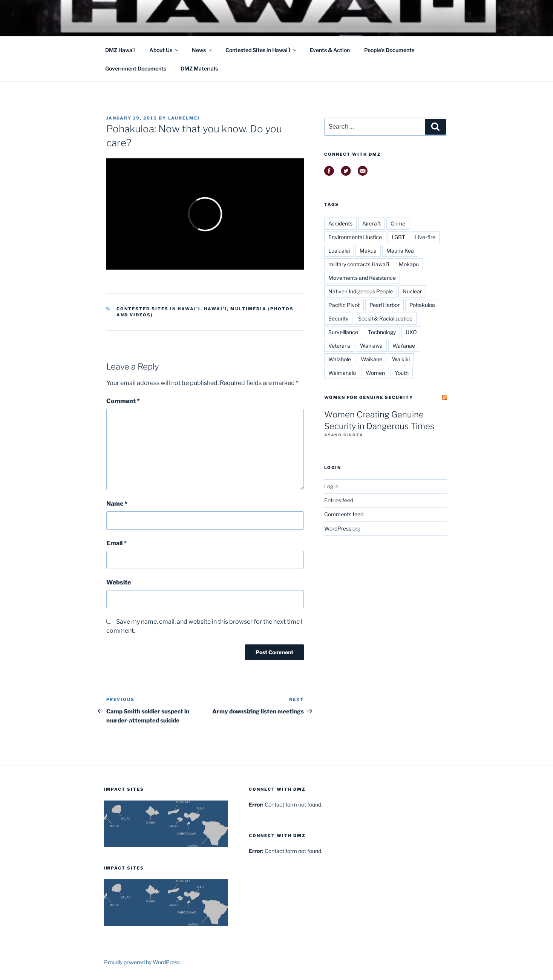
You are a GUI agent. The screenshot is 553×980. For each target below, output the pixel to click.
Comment (123, 401)
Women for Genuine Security (369, 397)
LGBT (398, 237)
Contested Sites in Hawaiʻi (261, 50)
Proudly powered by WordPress (142, 962)
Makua (368, 251)
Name (117, 504)
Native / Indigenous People (361, 291)
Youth (402, 373)
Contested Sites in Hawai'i (159, 309)
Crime (398, 223)
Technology (382, 332)
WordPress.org (342, 528)
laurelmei (184, 118)
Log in (331, 486)
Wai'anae (404, 346)
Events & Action (330, 50)
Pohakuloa (422, 305)
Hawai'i (215, 309)
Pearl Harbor (384, 305)
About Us (164, 50)
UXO (411, 332)
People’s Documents (389, 50)
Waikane (371, 359)
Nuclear (412, 291)
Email (116, 543)
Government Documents (136, 68)
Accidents (340, 223)
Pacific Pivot (344, 305)
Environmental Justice (355, 237)
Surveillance (343, 332)
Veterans (339, 346)
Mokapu (409, 264)
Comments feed (344, 514)
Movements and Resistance (362, 278)
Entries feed (339, 500)
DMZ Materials (199, 68)
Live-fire (425, 237)
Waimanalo (342, 373)
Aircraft (371, 223)
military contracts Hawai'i (359, 264)
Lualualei (339, 251)
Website (119, 582)
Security (338, 318)
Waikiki (401, 359)
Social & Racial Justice (385, 318)
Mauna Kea (400, 251)
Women (375, 373)
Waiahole (340, 359)
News (202, 50)
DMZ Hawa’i (120, 50)
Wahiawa (371, 346)
